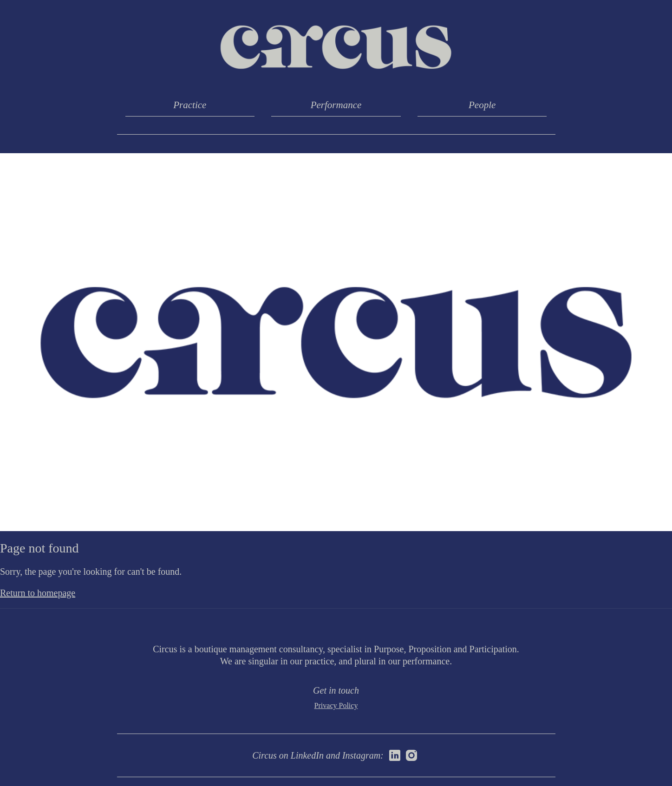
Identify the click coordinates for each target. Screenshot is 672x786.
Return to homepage (38, 593)
